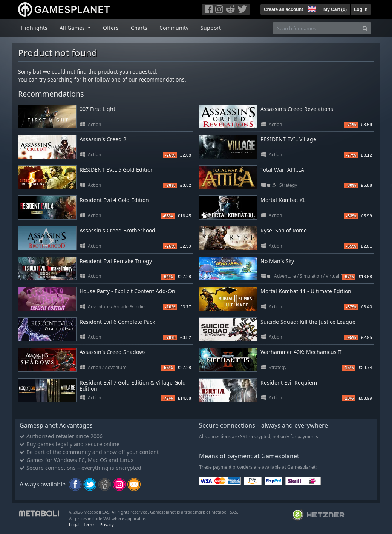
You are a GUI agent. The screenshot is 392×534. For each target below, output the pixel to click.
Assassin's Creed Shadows (113, 352)
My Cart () (335, 9)
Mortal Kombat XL (283, 200)
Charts (139, 28)
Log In (361, 9)
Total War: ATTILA (282, 170)
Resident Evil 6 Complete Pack (117, 322)
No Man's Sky (277, 261)
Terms (90, 524)
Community (174, 28)
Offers (111, 28)
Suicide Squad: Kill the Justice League (308, 322)
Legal (74, 524)
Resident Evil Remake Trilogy (116, 261)
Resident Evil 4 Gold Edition (114, 200)
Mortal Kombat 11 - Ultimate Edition (306, 291)
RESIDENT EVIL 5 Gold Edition (117, 170)
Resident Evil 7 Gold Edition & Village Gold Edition (133, 386)
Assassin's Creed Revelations (297, 109)
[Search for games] (316, 28)
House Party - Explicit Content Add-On (127, 291)
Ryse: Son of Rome (284, 230)
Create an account (283, 9)
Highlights (34, 28)
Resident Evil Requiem (289, 382)
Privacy (107, 524)
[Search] (365, 28)
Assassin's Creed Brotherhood (117, 230)
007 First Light (97, 109)
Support (211, 28)
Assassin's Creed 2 (103, 139)
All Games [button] (73, 28)
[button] (311, 8)
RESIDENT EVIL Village (288, 139)
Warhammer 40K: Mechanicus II (301, 352)
